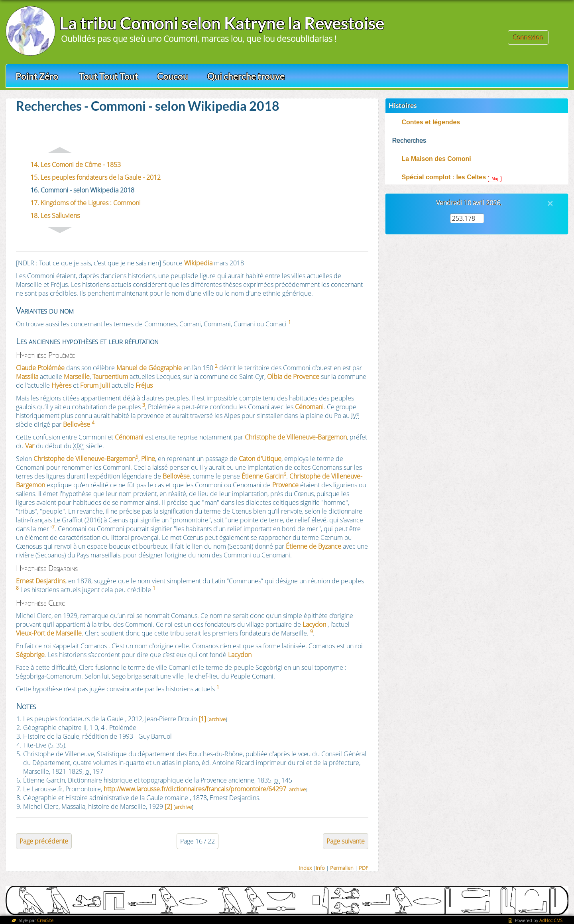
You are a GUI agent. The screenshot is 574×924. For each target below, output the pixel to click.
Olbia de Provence (293, 377)
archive (217, 719)
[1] (202, 719)
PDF (364, 868)
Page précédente (44, 841)
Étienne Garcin (262, 476)
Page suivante (346, 841)
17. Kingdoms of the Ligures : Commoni (86, 203)
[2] (168, 806)
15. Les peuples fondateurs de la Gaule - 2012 (95, 177)
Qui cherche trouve (246, 76)
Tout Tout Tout (109, 76)
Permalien (342, 868)
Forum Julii (95, 385)
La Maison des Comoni (436, 159)
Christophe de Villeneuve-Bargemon (296, 437)
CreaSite (45, 920)
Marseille (77, 377)
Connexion (528, 37)
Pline (148, 459)
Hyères (61, 385)
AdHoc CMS (551, 920)
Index (305, 868)
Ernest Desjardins (41, 581)
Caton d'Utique (260, 459)
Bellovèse (77, 424)
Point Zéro (37, 76)
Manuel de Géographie (149, 368)
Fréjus (144, 385)
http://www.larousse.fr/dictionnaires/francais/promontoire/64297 (195, 789)
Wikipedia (198, 263)
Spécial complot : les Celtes (444, 177)
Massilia (27, 377)
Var (30, 446)
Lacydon (314, 624)
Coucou (173, 76)
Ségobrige (30, 655)
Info (320, 868)
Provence (285, 485)
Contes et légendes (431, 122)
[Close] (550, 203)
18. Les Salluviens (55, 216)
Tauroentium (110, 377)
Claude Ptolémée (40, 368)
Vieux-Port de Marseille (49, 633)
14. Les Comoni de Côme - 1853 (76, 165)
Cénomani (309, 407)
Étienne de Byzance (314, 546)
